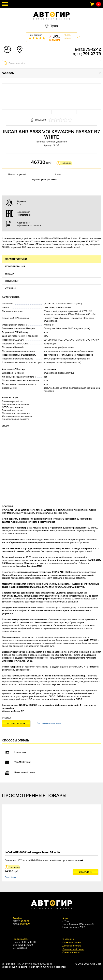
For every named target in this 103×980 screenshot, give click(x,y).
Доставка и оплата (72, 946)
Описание (12, 281)
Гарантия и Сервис (72, 943)
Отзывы (10, 288)
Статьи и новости (71, 953)
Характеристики (16, 259)
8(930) (87, 54)
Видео (10, 274)
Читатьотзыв (68, 37)
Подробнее (10, 877)
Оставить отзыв (16, 724)
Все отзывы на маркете (49, 723)
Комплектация (15, 266)
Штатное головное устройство (52, 142)
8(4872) (88, 50)
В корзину (86, 872)
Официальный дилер (73, 949)
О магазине (68, 939)
